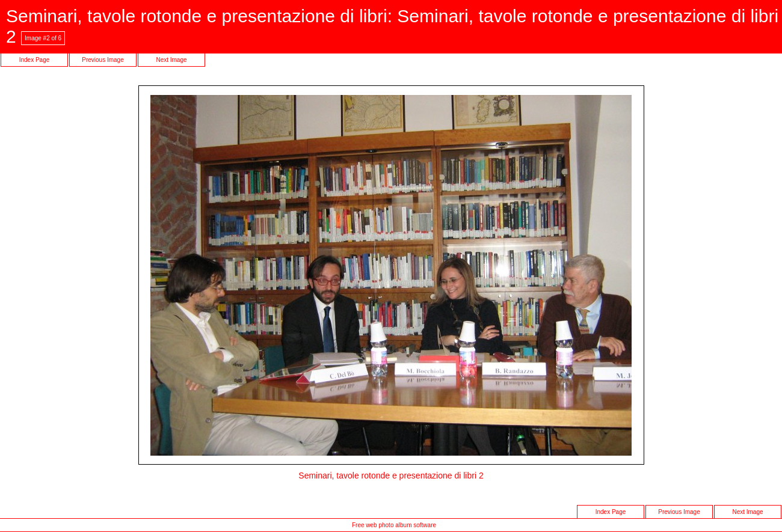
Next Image (171, 60)
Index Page (35, 60)
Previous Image (103, 60)
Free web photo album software (394, 525)
